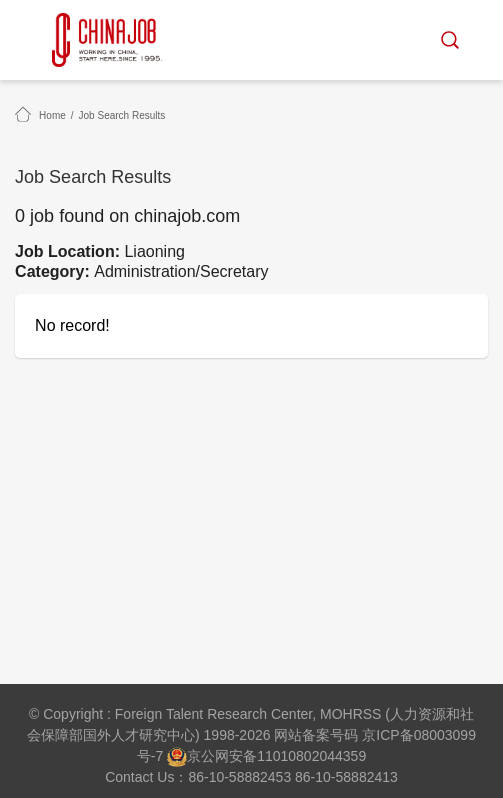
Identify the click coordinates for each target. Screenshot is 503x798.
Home (52, 115)
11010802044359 (311, 756)
